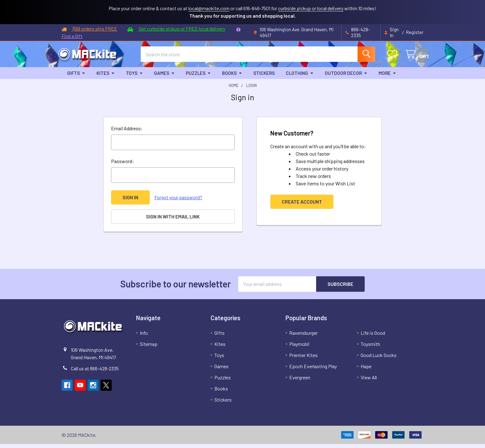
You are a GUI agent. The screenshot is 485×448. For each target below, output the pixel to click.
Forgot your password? (178, 202)
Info (144, 337)
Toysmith (370, 348)
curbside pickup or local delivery (311, 8)
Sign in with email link (173, 221)
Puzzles (198, 77)
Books (232, 77)
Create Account (302, 206)
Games (164, 77)
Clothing (300, 77)
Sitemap (149, 348)
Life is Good (373, 337)
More (387, 77)
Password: (122, 165)
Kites (106, 77)
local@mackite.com (209, 8)
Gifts (76, 77)
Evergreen (300, 381)
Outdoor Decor (346, 77)
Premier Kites (303, 359)
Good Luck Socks (379, 359)
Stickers (264, 77)
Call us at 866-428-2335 (95, 372)
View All (369, 381)
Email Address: (127, 133)
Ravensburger (303, 337)
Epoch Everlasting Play (313, 370)
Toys (134, 77)
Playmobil (299, 348)
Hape (366, 370)
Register (415, 32)
